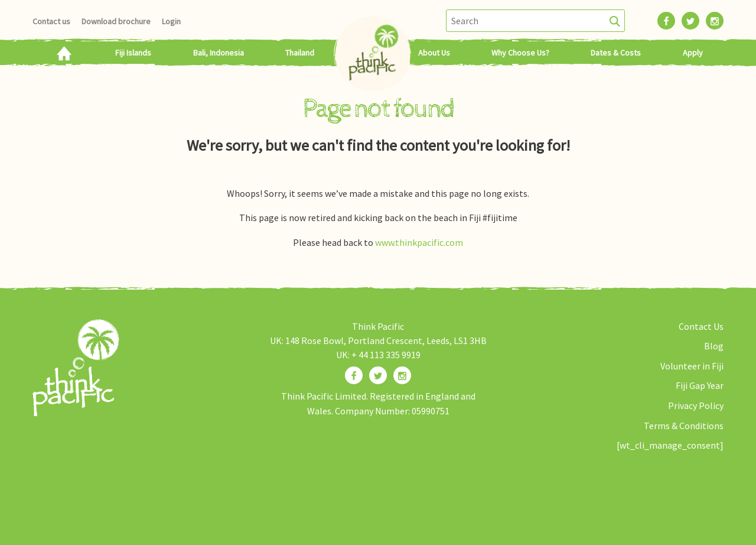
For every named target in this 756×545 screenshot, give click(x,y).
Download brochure (116, 21)
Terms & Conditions (684, 426)
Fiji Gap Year (700, 385)
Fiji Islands (133, 53)
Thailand (300, 53)
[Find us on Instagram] (402, 375)
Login (171, 21)
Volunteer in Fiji (692, 366)
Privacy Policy (696, 405)
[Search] (615, 21)
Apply (693, 53)
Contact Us (701, 326)
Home (63, 53)
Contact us (51, 21)
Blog (714, 346)
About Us (434, 53)
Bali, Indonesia (219, 53)
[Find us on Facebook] (354, 375)
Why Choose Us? (520, 53)
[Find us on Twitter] (378, 375)
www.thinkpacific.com (419, 242)
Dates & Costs (616, 53)
